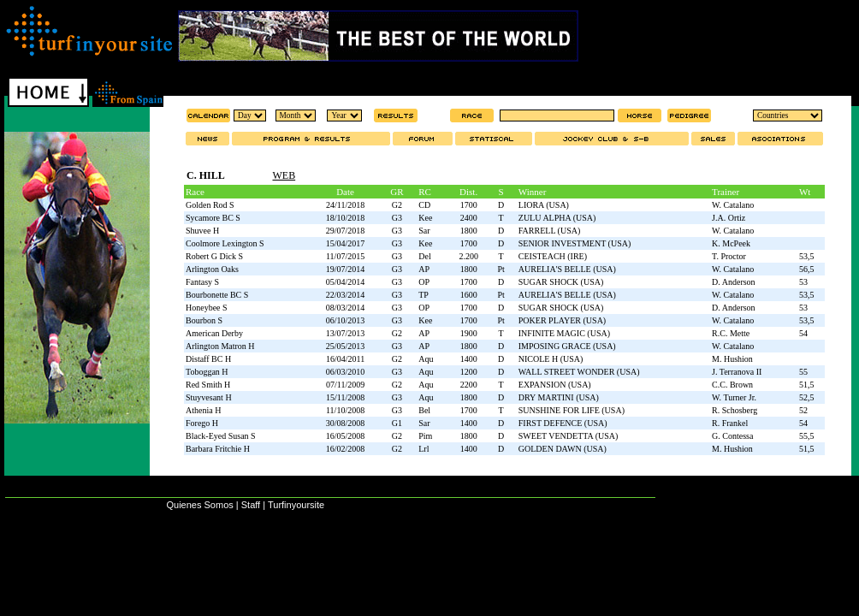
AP (424, 269)
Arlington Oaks (212, 269)
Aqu (426, 359)
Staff (251, 505)
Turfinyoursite (296, 505)
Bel (424, 410)
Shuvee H (202, 231)
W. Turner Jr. (734, 397)
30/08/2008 (346, 423)
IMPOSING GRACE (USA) (567, 346)
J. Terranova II (737, 372)
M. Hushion (732, 359)
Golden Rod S (210, 205)
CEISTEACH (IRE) (553, 256)
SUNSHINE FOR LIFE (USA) (572, 410)
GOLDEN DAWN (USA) (563, 449)
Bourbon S (204, 320)
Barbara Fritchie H (218, 449)
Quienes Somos (199, 505)
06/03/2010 (346, 372)
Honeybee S (207, 308)
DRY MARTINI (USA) (559, 397)
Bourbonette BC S (217, 295)
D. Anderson (734, 282)
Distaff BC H (208, 359)
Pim (425, 436)
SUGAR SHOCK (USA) (561, 282)
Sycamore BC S (213, 218)
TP (424, 295)
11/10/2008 (345, 410)
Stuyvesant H (209, 397)
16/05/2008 (346, 436)
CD (424, 205)
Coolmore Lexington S (225, 243)
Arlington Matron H (220, 346)
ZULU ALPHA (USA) (557, 218)
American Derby (214, 333)
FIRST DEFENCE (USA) (563, 423)
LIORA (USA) (544, 205)
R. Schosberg (735, 410)
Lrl (424, 449)
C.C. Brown (732, 385)
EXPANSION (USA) (555, 385)
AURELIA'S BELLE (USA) (567, 269)
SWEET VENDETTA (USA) (569, 436)
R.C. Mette (731, 333)
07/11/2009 (345, 385)
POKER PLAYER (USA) (562, 320)
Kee (425, 218)
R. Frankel (730, 423)
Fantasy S (202, 282)
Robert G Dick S (214, 256)
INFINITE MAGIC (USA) (564, 333)
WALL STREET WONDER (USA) (579, 372)
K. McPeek (731, 243)
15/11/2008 (345, 397)
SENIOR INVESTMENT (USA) (575, 243)
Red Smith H (208, 385)
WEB (284, 175)
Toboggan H (207, 372)
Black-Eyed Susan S (221, 436)
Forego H (202, 423)
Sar (424, 231)
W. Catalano (733, 205)
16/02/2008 (346, 449)
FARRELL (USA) (550, 231)
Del (424, 256)
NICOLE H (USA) (551, 359)
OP (424, 282)
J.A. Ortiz (729, 218)
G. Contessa (732, 436)
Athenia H (203, 410)
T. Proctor (729, 256)
